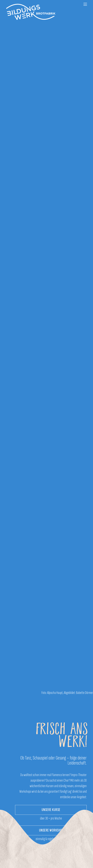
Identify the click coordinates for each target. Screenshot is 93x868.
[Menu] (85, 4)
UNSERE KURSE (51, 810)
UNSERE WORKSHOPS (52, 830)
